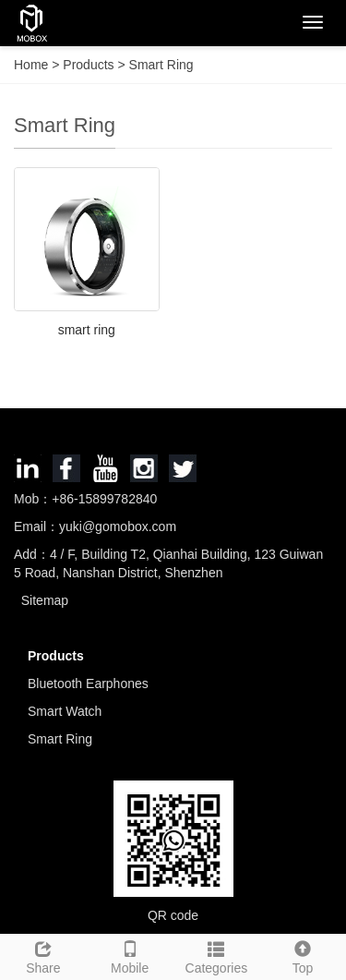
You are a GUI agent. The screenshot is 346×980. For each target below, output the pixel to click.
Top (303, 955)
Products (90, 65)
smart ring (87, 330)
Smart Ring (160, 65)
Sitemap (45, 600)
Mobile (130, 955)
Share (43, 955)
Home (31, 65)
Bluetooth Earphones (88, 684)
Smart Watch (65, 711)
